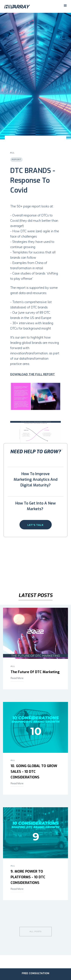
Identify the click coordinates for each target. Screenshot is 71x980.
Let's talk (35, 525)
